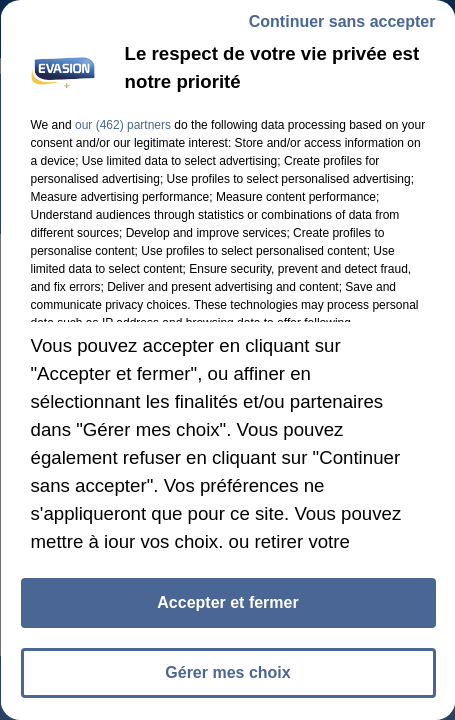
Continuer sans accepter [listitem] (341, 21)
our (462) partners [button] (122, 125)
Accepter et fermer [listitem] (227, 602)
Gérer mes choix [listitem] (227, 672)
